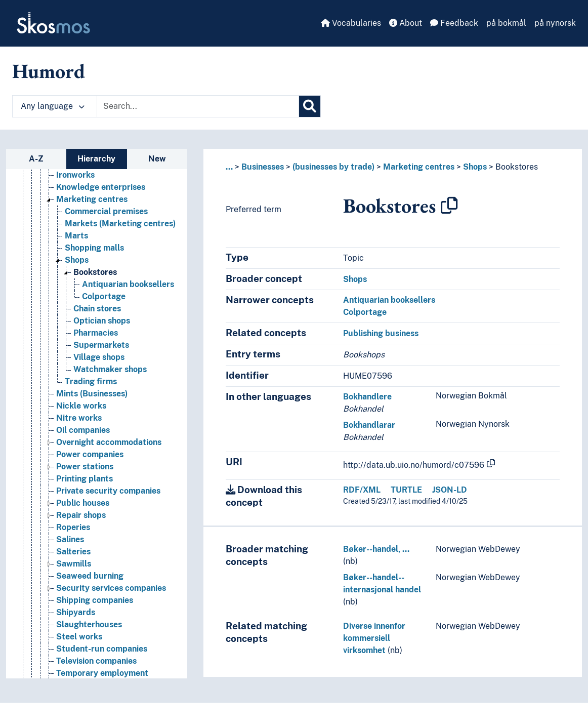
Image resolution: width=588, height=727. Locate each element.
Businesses (263, 167)
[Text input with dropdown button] (198, 106)
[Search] (310, 106)
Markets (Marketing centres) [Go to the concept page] (120, 224)
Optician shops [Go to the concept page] (102, 321)
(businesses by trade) (333, 167)
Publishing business (381, 333)
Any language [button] (53, 106)
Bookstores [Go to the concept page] (95, 272)
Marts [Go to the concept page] (76, 236)
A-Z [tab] (36, 159)
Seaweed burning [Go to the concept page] (90, 576)
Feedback (454, 23)
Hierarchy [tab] (96, 159)
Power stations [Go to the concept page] (85, 467)
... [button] (229, 167)
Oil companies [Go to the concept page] (83, 430)
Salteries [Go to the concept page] (73, 552)
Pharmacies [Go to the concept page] (96, 333)
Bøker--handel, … (376, 549)
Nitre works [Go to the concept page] (79, 418)
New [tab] (157, 159)
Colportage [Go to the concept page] (104, 296)
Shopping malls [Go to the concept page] (94, 248)
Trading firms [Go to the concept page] (91, 381)
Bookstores (517, 167)
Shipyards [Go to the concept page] (76, 612)
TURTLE (406, 490)
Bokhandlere (367, 397)
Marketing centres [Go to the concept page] (92, 199)
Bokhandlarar (369, 425)
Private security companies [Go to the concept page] (108, 491)
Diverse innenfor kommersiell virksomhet (374, 638)
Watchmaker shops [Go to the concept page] (110, 369)
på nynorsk (555, 23)
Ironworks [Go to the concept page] (75, 175)
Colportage (365, 312)
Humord (49, 71)
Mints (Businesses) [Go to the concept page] (92, 394)
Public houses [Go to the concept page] (83, 503)
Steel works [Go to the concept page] (79, 637)
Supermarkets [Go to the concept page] (101, 345)
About (406, 23)
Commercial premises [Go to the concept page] (106, 211)
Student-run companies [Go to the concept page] (102, 649)
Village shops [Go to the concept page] (99, 357)
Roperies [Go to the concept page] (73, 527)
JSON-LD (450, 490)
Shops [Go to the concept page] (77, 260)
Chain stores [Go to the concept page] (97, 309)
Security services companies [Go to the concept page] (111, 588)
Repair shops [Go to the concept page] (81, 515)
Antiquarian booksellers (389, 300)
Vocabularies (351, 23)
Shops (475, 167)
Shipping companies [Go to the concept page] (95, 600)
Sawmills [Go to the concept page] (74, 564)
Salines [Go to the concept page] (70, 539)
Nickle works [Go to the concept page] (81, 406)
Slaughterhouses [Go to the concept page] (89, 624)
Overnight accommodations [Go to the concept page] (109, 442)
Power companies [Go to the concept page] (90, 454)
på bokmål (506, 23)
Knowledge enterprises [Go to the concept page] (101, 187)
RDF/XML (362, 490)
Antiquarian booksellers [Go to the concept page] (128, 284)
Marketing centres (419, 167)
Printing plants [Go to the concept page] (85, 479)
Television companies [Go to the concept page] (96, 661)
